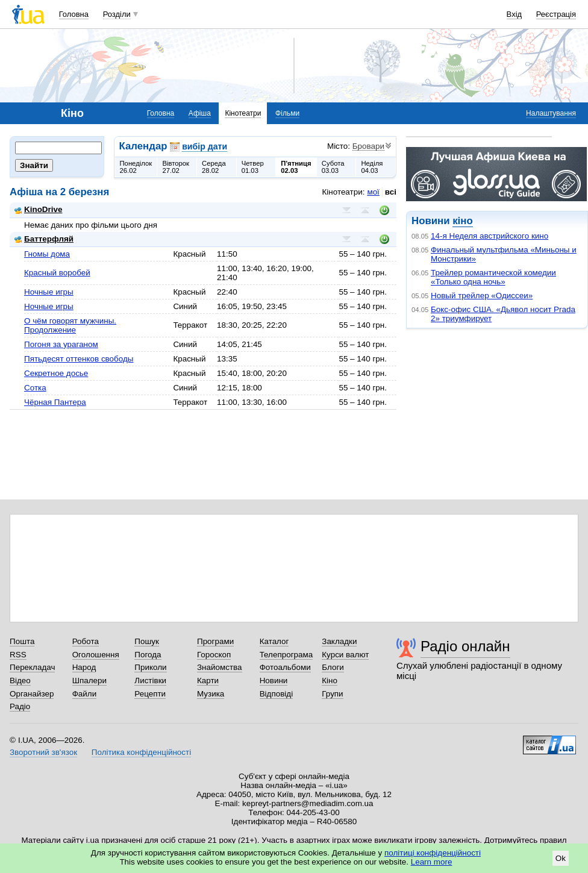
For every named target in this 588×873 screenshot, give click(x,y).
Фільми (287, 113)
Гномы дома (47, 254)
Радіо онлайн (465, 646)
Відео (20, 681)
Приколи (150, 667)
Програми (215, 641)
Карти (208, 681)
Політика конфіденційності (141, 752)
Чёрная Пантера (55, 402)
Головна (74, 14)
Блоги (333, 667)
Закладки (339, 641)
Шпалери (89, 681)
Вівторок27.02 (176, 167)
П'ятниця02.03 (296, 167)
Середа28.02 (214, 167)
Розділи (117, 14)
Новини (274, 681)
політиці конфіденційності (433, 853)
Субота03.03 (333, 167)
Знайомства (220, 667)
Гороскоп (214, 655)
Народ (84, 667)
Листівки (150, 681)
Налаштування (551, 113)
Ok (561, 858)
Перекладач (32, 667)
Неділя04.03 (372, 167)
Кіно (330, 681)
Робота (86, 641)
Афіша (200, 113)
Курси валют (345, 655)
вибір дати (205, 146)
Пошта (22, 641)
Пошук (147, 641)
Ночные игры (49, 292)
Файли (85, 694)
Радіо (20, 706)
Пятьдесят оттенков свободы (79, 359)
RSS (18, 655)
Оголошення (96, 655)
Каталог (274, 641)
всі (391, 192)
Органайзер (32, 694)
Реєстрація (556, 14)
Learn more (432, 862)
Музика (211, 694)
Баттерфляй (44, 239)
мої (373, 192)
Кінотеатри (243, 113)
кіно (462, 221)
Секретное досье (56, 373)
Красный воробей (57, 273)
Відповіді (277, 694)
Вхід (514, 14)
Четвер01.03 (253, 167)
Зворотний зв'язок (43, 752)
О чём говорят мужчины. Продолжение (70, 325)
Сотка (35, 388)
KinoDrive (38, 209)
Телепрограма (286, 655)
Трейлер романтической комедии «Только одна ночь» (493, 277)
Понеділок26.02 (136, 167)
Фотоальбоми (285, 667)
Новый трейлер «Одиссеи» (482, 296)
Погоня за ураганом (61, 344)
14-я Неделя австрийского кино (489, 236)
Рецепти (150, 694)
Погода (148, 655)
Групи (332, 694)
